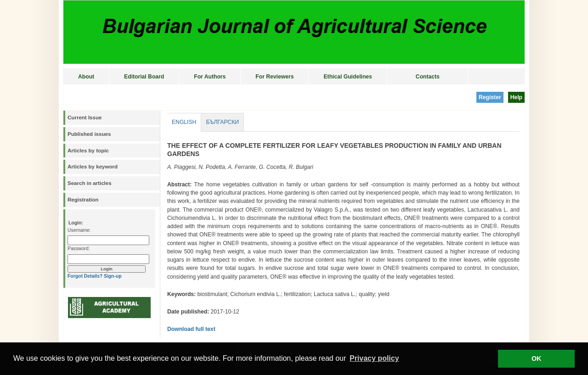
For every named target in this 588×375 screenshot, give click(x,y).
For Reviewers (274, 77)
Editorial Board (144, 77)
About (86, 77)
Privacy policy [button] (374, 358)
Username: (79, 230)
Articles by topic (88, 151)
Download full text (191, 329)
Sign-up (113, 276)
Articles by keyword (93, 167)
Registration (83, 200)
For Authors (210, 77)
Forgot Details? (85, 276)
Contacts (428, 77)
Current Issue (85, 118)
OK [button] (537, 358)
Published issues (89, 134)
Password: (79, 249)
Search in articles (90, 183)
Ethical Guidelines (348, 77)
